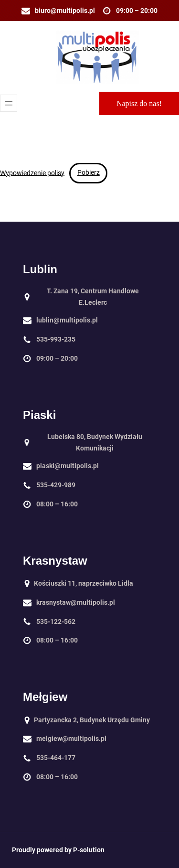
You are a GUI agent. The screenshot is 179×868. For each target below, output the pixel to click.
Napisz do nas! (139, 103)
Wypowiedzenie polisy (32, 172)
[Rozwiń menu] (9, 103)
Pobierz (89, 172)
